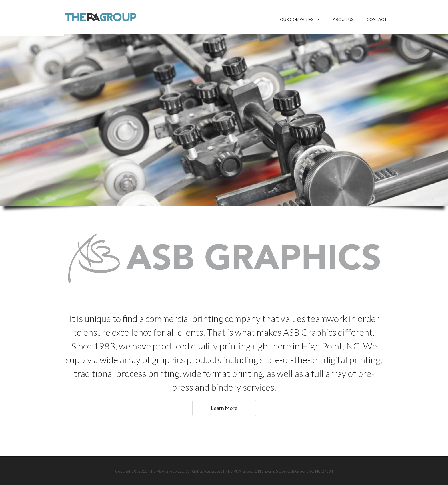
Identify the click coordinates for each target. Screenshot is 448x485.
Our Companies (297, 19)
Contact (377, 19)
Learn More (224, 408)
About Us (343, 19)
